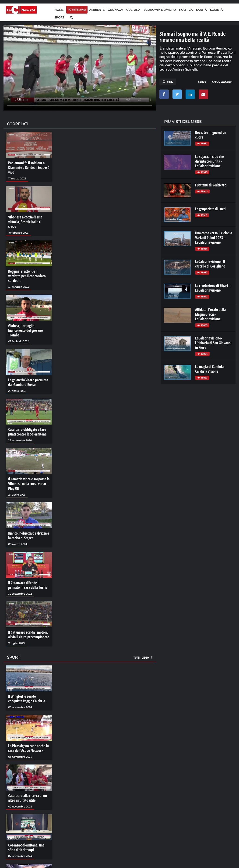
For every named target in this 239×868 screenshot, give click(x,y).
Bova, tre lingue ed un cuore (211, 135)
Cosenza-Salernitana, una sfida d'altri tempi (26, 847)
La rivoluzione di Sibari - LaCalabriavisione (213, 288)
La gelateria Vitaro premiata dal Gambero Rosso (28, 382)
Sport (59, 17)
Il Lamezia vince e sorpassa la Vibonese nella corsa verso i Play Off (29, 484)
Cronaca (115, 10)
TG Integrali (77, 10)
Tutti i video (143, 657)
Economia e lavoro (160, 10)
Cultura (133, 10)
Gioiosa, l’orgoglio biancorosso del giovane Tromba (25, 330)
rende (202, 82)
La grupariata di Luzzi (210, 209)
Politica (186, 10)
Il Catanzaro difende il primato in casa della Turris (28, 585)
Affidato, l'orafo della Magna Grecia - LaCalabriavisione (210, 314)
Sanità (201, 10)
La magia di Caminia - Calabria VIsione (210, 369)
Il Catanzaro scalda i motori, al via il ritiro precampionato (29, 635)
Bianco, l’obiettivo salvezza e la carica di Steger (29, 536)
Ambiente (97, 10)
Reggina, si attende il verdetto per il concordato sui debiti (27, 276)
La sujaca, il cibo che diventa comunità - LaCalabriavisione (209, 161)
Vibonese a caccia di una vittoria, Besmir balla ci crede (25, 222)
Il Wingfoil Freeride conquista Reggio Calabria (27, 699)
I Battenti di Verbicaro (211, 185)
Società (216, 10)
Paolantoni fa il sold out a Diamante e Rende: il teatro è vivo (29, 168)
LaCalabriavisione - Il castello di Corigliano (210, 264)
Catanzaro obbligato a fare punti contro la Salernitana (27, 432)
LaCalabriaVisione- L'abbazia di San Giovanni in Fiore (213, 343)
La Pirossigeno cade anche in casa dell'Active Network (28, 748)
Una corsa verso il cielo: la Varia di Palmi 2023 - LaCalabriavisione (214, 238)
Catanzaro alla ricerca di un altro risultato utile (28, 798)
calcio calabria (222, 82)
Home (59, 10)
